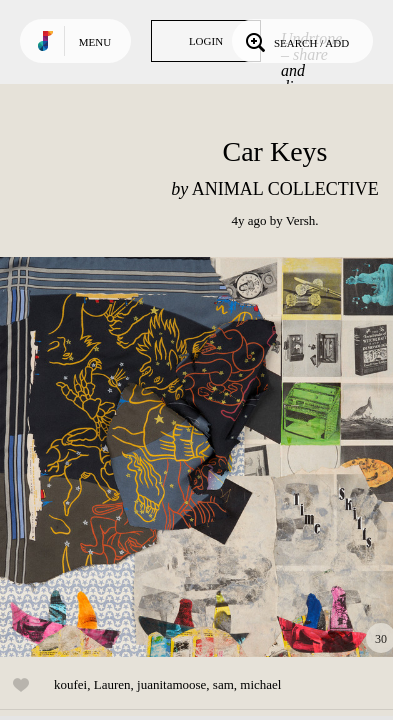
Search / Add (295, 41)
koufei (70, 684)
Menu (95, 42)
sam (223, 684)
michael (260, 684)
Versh (301, 220)
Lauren (112, 684)
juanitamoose (171, 684)
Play (200, 457)
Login (206, 41)
